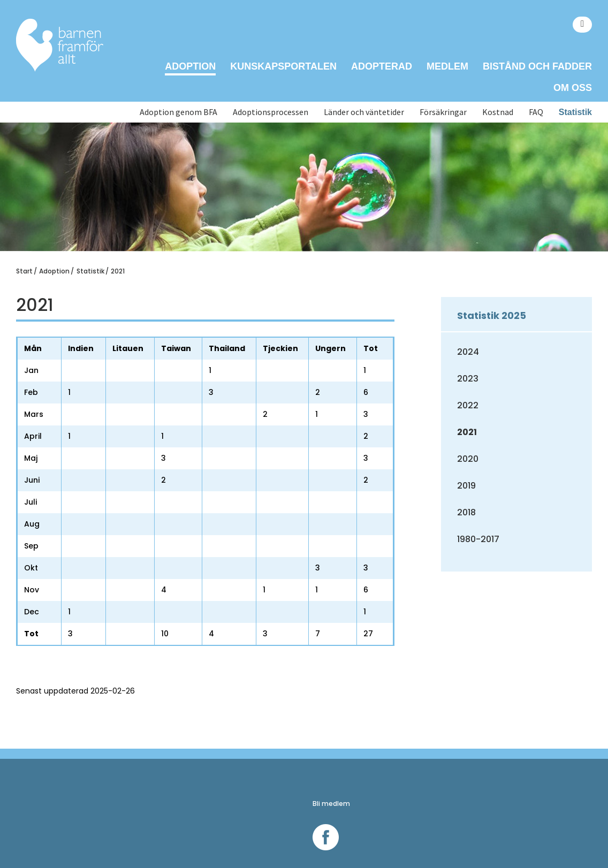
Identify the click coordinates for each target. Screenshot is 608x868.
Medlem (447, 66)
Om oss (573, 88)
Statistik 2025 (492, 315)
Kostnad (498, 112)
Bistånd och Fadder (537, 66)
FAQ (536, 112)
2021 (118, 271)
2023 (468, 379)
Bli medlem (331, 804)
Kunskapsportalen (283, 66)
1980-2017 (478, 539)
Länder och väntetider (364, 112)
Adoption (190, 66)
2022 (468, 405)
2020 (468, 459)
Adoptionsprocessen (271, 112)
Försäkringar (443, 112)
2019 (466, 486)
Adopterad (382, 66)
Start (24, 271)
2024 (468, 352)
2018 (466, 512)
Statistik (575, 112)
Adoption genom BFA (178, 112)
